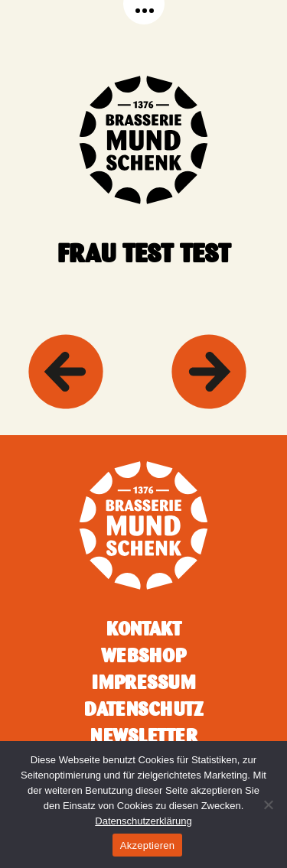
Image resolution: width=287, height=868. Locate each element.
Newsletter (144, 736)
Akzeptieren (147, 845)
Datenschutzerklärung (143, 821)
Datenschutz (144, 709)
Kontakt (144, 629)
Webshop (143, 655)
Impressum (143, 682)
